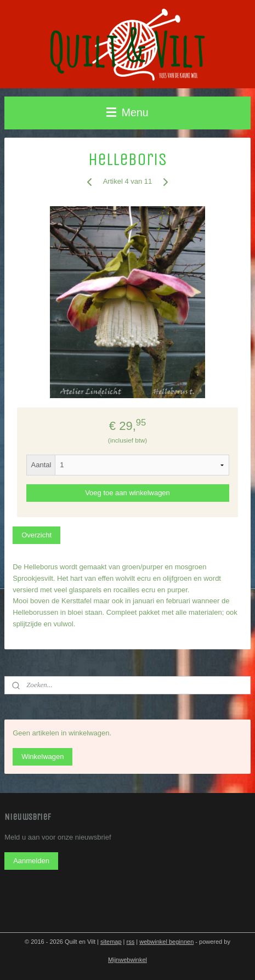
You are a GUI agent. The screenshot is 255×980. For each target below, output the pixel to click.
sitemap (111, 942)
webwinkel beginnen (166, 942)
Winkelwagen (42, 757)
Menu (127, 112)
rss (131, 942)
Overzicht (36, 534)
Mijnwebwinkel (127, 960)
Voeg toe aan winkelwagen (127, 493)
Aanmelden (31, 861)
